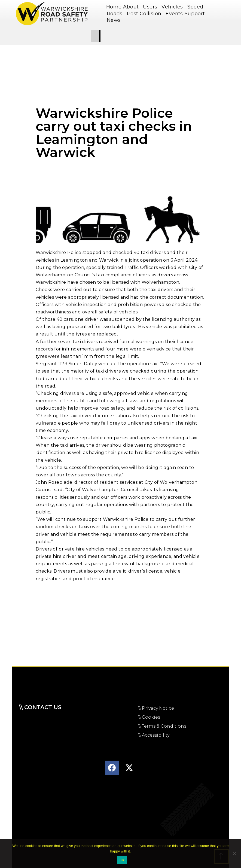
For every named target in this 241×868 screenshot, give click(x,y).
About (132, 7)
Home (114, 7)
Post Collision (146, 14)
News (115, 20)
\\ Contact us (40, 707)
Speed (197, 7)
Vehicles (173, 7)
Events (174, 14)
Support (196, 14)
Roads (116, 14)
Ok (122, 860)
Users (151, 7)
